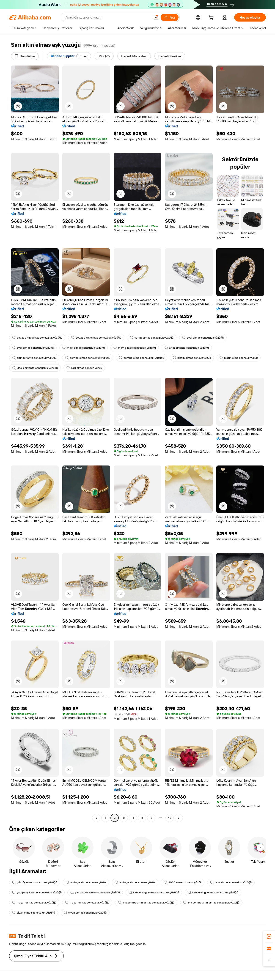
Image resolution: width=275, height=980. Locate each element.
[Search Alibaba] (108, 17)
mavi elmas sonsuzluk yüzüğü (84, 348)
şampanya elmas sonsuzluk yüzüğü (37, 892)
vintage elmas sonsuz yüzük (86, 882)
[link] (269, 936)
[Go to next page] (179, 818)
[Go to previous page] (96, 818)
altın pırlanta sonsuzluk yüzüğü (187, 348)
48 (170, 818)
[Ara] (170, 17)
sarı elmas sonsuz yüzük (84, 368)
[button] (156, 17)
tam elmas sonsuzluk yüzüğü (231, 882)
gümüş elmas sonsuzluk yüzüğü (35, 882)
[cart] (212, 18)
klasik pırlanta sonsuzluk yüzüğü (35, 368)
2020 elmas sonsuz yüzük (183, 882)
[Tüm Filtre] (25, 56)
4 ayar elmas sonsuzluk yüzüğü (34, 903)
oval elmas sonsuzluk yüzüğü (203, 338)
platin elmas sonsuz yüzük (192, 358)
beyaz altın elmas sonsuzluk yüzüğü (37, 338)
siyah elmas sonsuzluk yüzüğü (34, 913)
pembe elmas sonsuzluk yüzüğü (88, 358)
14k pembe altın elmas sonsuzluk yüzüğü (146, 903)
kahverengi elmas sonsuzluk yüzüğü (154, 892)
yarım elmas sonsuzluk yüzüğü (152, 338)
